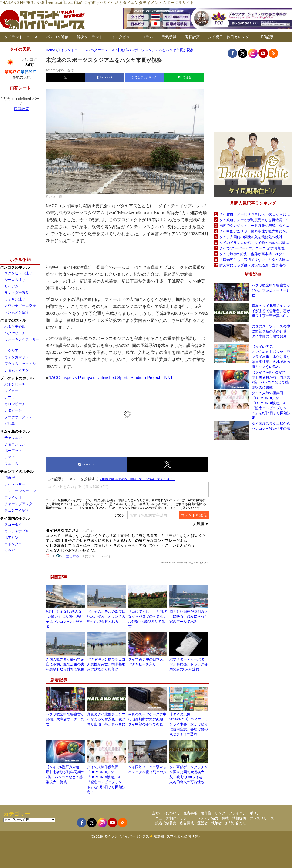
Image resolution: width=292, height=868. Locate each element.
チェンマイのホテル (17, 472)
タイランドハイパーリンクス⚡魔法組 (134, 836)
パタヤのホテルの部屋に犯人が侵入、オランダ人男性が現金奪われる (106, 616)
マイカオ (11, 391)
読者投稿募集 (166, 823)
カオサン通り (15, 299)
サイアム (11, 286)
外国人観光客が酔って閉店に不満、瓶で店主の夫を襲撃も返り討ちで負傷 (65, 664)
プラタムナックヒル (20, 364)
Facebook (105, 77)
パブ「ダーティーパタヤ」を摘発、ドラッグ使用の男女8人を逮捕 (189, 664)
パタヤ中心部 (15, 326)
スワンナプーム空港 (20, 306)
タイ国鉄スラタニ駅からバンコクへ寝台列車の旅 (271, 426)
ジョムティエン (17, 370)
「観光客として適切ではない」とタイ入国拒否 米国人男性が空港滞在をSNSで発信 (256, 260)
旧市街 (10, 478)
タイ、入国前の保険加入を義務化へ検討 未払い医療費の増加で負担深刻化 (256, 237)
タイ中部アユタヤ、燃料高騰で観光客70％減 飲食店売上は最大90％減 (256, 231)
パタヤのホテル (13, 320)
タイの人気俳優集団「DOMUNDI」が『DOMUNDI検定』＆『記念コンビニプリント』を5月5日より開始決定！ (271, 405)
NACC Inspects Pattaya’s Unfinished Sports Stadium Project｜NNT (111, 378)
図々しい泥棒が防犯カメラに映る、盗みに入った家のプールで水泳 (189, 616)
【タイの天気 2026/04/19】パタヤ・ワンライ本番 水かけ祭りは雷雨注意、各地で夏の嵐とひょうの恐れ (189, 724)
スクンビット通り (18, 273)
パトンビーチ (15, 384)
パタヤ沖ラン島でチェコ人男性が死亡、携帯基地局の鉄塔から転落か (106, 664)
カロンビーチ (15, 404)
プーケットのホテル (17, 378)
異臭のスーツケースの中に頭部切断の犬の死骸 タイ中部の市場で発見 (147, 719)
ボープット (13, 451)
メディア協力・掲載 (213, 818)
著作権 (206, 813)
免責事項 (190, 813)
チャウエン (13, 437)
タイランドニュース (21, 37)
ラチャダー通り (17, 293)
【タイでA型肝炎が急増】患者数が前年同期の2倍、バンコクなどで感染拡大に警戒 (271, 380)
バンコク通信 (57, 37)
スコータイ (13, 524)
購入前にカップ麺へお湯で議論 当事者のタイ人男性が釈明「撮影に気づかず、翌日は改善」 (256, 265)
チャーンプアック (18, 504)
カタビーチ (13, 410)
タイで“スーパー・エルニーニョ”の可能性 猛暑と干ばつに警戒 (256, 248)
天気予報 (169, 37)
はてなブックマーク (144, 77)
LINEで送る (184, 77)
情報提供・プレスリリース (253, 818)
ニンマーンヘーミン (20, 491)
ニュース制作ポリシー (173, 818)
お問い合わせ (236, 823)
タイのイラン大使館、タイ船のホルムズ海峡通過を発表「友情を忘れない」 (256, 243)
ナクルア (11, 351)
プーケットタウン (18, 417)
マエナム (11, 464)
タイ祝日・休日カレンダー (230, 37)
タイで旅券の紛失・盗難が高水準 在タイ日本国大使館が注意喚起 (256, 254)
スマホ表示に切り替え (184, 836)
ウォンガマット (17, 357)
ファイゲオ (13, 497)
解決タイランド (90, 37)
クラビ (10, 550)
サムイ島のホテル (15, 431)
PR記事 (267, 37)
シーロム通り (15, 280)
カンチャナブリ (17, 531)
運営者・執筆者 (210, 823)
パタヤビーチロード (20, 333)
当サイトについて (166, 813)
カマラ (10, 397)
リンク (220, 813)
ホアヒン (11, 537)
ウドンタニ (13, 544)
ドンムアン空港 (17, 312)
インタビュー (122, 37)
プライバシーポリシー (246, 813)
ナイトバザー (15, 484)
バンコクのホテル (15, 267)
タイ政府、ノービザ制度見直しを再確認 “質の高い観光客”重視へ (256, 220)
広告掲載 (187, 823)
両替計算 (192, 37)
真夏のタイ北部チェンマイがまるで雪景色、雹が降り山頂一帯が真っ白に (106, 719)
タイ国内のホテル (15, 518)
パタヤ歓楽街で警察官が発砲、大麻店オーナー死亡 (65, 719)
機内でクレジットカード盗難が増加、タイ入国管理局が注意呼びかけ (256, 225)
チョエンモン (15, 444)
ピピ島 (10, 423)
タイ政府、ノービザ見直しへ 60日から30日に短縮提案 (256, 214)
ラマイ (10, 457)
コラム (148, 37)
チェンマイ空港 (17, 510)
